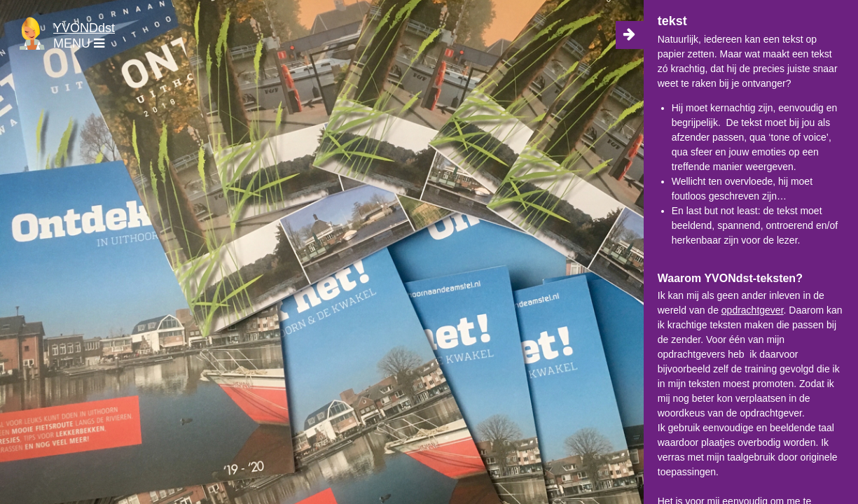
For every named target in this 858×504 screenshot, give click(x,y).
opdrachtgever (753, 310)
